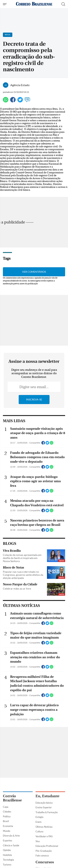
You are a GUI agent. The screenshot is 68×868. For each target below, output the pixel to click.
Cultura (39, 831)
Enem (39, 822)
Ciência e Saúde (11, 845)
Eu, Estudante (47, 796)
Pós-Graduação (44, 851)
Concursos (45, 862)
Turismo (7, 865)
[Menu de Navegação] (5, 4)
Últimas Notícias (44, 827)
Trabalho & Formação (47, 812)
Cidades (7, 812)
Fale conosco (42, 856)
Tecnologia (8, 860)
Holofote (7, 855)
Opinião (7, 850)
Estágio (39, 817)
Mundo (7, 831)
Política (7, 816)
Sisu (38, 841)
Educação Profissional (47, 846)
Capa (6, 807)
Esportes (8, 840)
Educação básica (44, 803)
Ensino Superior (44, 807)
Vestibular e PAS (44, 836)
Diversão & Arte (11, 836)
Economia (8, 826)
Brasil (6, 821)
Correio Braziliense (12, 798)
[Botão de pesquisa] (63, 4)
